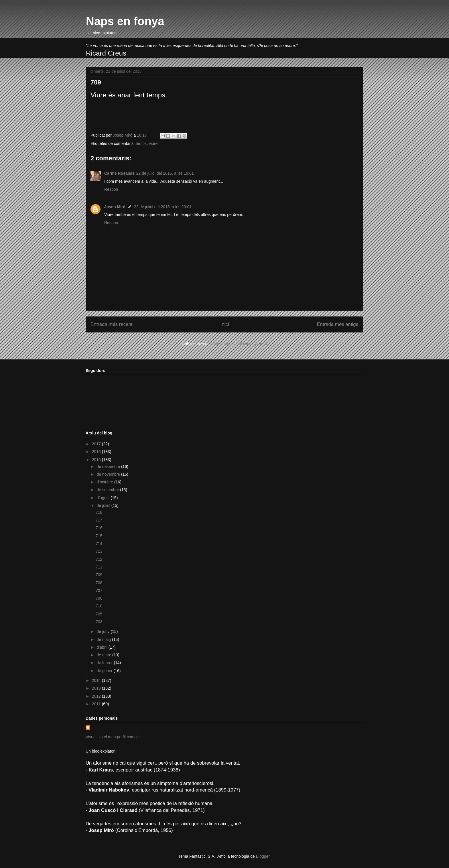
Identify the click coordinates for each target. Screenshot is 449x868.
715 (99, 536)
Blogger (263, 856)
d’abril (102, 647)
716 (99, 528)
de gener (105, 671)
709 (99, 575)
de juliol (104, 505)
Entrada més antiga (338, 324)
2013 (97, 688)
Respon (111, 189)
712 (99, 559)
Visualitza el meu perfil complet (113, 737)
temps (141, 143)
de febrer (105, 663)
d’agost (104, 498)
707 (99, 591)
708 (99, 583)
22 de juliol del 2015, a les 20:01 (163, 207)
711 (99, 567)
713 (99, 551)
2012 (97, 696)
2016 (97, 452)
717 (99, 520)
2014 (97, 680)
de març (104, 655)
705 (99, 614)
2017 (97, 444)
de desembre (109, 467)
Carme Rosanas (119, 173)
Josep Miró (115, 207)
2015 (97, 460)
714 (99, 544)
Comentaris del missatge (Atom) (238, 344)
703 (99, 622)
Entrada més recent (111, 324)
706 (99, 598)
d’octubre (105, 482)
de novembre (109, 474)
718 (99, 512)
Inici (225, 324)
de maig (104, 639)
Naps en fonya (125, 21)
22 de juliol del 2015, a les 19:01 (165, 173)
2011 (97, 704)
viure (153, 143)
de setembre (108, 490)
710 (99, 606)
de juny (104, 631)
